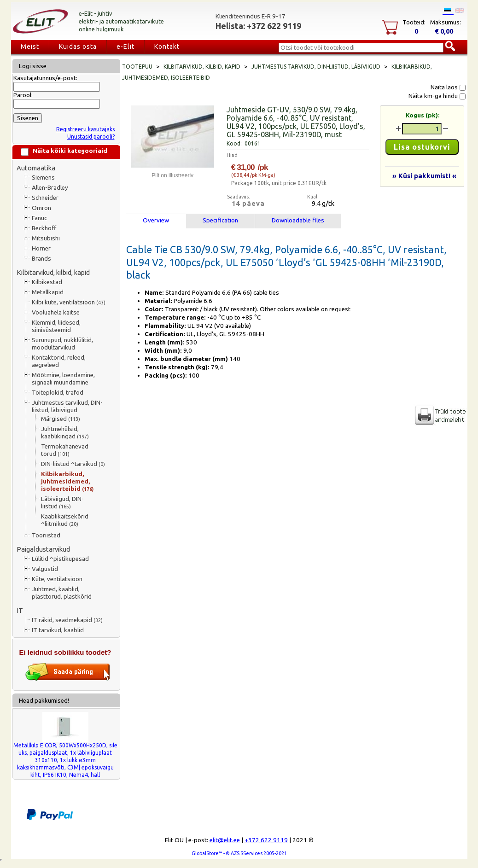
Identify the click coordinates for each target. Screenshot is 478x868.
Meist (30, 47)
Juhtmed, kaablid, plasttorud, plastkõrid (62, 593)
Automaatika (36, 168)
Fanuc (39, 218)
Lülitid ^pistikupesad (60, 559)
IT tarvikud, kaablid (58, 630)
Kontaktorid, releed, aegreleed (59, 361)
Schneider (45, 198)
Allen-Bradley (50, 188)
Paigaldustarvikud (43, 549)
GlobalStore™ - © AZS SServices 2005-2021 (239, 853)
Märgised (61, 419)
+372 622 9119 (266, 840)
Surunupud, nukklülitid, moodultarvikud (62, 344)
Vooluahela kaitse (56, 312)
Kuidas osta (78, 47)
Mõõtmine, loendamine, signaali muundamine (63, 379)
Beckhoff (44, 228)
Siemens (43, 178)
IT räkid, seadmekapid (67, 620)
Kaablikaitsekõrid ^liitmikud (65, 520)
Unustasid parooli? (91, 137)
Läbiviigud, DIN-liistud (62, 503)
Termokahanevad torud (65, 450)
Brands (41, 259)
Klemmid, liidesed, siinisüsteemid (56, 326)
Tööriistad (46, 535)
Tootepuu (137, 67)
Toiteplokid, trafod (58, 393)
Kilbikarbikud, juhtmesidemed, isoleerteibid (67, 481)
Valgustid (45, 569)
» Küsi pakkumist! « (424, 176)
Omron (41, 208)
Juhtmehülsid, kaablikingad (65, 433)
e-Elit (125, 47)
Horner (41, 248)
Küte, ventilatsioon (57, 579)
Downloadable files (298, 220)
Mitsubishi (46, 238)
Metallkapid (48, 292)
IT (20, 610)
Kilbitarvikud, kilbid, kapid (53, 272)
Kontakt (167, 47)
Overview (156, 220)
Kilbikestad (47, 282)
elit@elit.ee (225, 840)
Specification (220, 220)
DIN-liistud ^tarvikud (73, 464)
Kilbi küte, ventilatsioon (69, 302)
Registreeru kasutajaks (85, 129)
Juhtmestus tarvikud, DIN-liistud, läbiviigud (67, 406)
